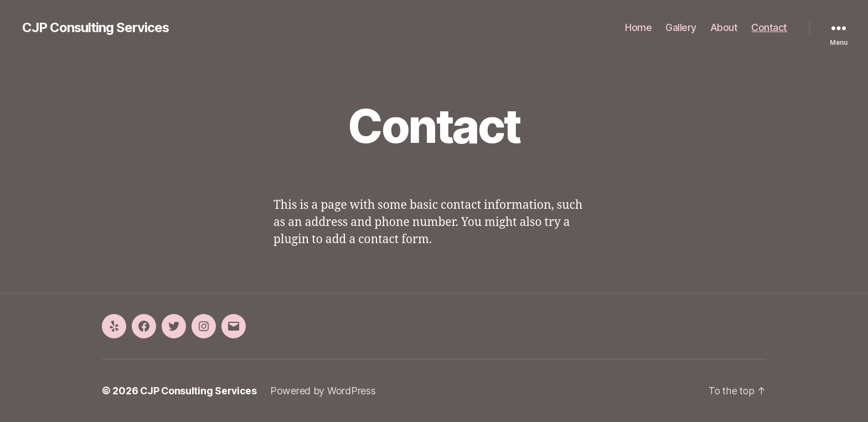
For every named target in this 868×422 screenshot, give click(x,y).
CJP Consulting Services (96, 28)
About (724, 27)
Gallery (681, 27)
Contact (769, 27)
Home (638, 27)
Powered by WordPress (325, 391)
